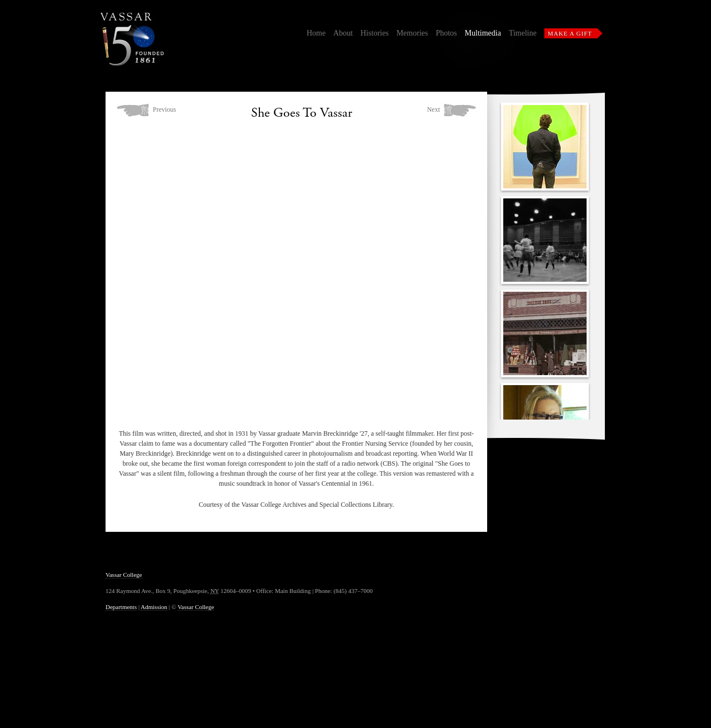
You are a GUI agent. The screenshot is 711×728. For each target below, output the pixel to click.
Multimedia (483, 33)
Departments (121, 607)
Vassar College (124, 575)
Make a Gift (570, 33)
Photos (446, 33)
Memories (412, 33)
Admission (154, 607)
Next (434, 109)
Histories (375, 33)
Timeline (523, 33)
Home (316, 33)
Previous (164, 109)
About (343, 33)
